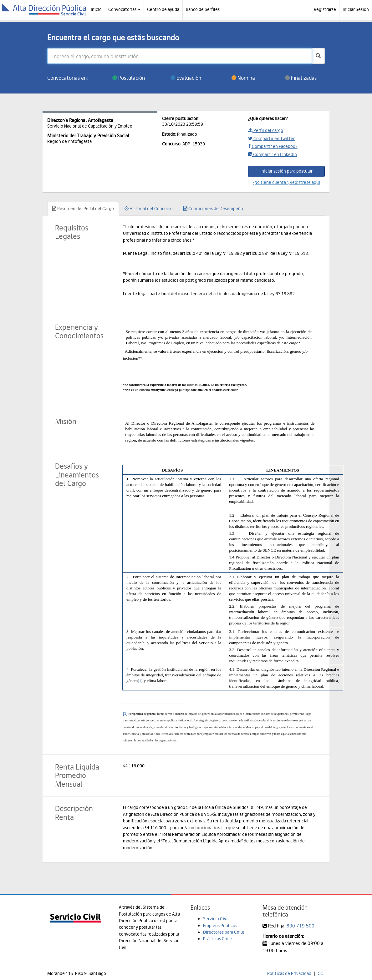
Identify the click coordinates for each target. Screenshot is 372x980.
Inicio (96, 9)
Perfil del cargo (266, 130)
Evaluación (186, 78)
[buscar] (318, 56)
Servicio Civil (216, 919)
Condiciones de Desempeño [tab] (213, 209)
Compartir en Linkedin (273, 154)
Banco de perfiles (203, 9)
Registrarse (325, 9)
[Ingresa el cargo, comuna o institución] (180, 56)
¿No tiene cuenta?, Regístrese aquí (286, 182)
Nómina (243, 78)
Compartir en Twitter (271, 139)
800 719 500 (301, 926)
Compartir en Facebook (273, 146)
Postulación (129, 78)
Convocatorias (124, 9)
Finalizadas (301, 78)
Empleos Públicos (220, 926)
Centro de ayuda (163, 9)
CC (320, 973)
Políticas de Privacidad (289, 973)
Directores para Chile (224, 932)
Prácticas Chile (218, 939)
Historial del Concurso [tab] (149, 209)
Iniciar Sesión (356, 9)
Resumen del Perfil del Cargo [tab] (83, 209)
